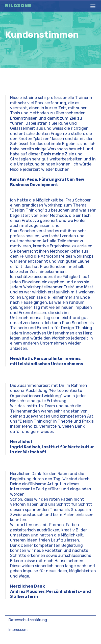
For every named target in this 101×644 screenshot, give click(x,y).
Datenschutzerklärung (28, 620)
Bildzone (18, 6)
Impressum (18, 630)
